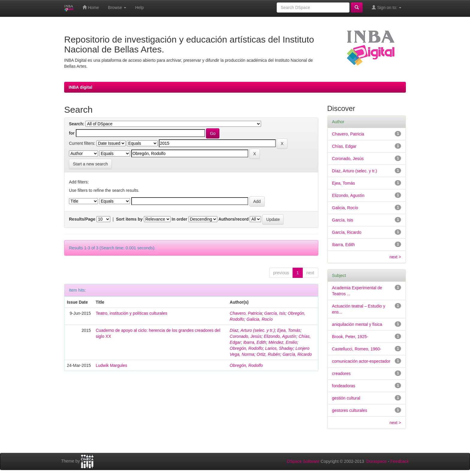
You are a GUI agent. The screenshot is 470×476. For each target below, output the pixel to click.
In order (180, 219)
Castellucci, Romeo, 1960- (357, 349)
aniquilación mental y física (357, 324)
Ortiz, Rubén (268, 354)
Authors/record (233, 219)
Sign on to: (387, 7)
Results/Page (82, 219)
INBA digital (80, 87)
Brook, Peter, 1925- (350, 337)
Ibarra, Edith (254, 342)
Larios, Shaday (279, 348)
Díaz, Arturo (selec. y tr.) (252, 330)
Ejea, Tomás (289, 330)
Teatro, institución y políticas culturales (131, 313)
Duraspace (376, 461)
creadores (341, 373)
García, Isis (275, 313)
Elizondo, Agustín (280, 336)
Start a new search (90, 164)
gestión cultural (346, 398)
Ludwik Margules (111, 365)
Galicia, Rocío (259, 319)
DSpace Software (303, 461)
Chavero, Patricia (246, 313)
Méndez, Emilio (283, 342)
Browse (117, 7)
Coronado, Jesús (245, 336)
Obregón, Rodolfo (246, 348)
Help (140, 7)
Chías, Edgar (344, 146)
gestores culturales (350, 410)
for (72, 133)
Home (91, 7)
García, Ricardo (297, 354)
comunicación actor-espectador (361, 361)
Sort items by (129, 219)
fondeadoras (344, 386)
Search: (77, 124)
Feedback (400, 461)
